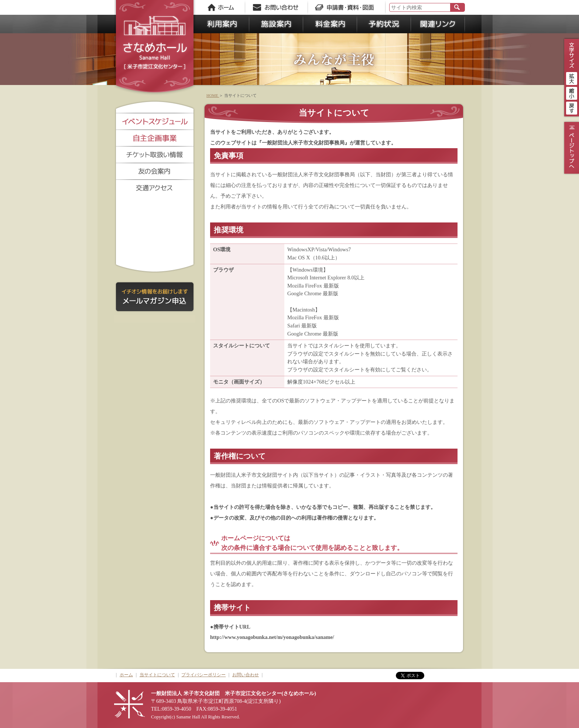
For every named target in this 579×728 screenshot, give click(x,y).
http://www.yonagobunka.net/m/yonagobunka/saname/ (272, 637)
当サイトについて (157, 675)
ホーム (126, 675)
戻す (572, 107)
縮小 (572, 92)
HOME (213, 95)
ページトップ (571, 148)
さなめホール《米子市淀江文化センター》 (155, 48)
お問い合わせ (246, 675)
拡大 (572, 78)
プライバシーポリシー (203, 675)
